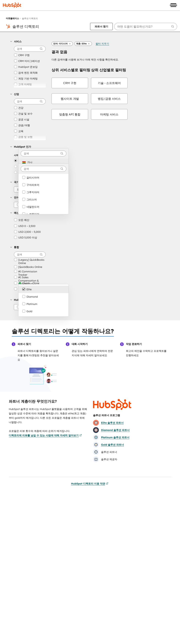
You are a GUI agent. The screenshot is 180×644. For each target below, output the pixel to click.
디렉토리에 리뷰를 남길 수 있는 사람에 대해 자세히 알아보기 (45, 435)
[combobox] (43, 153)
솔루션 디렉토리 (26, 26)
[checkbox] (70, 83)
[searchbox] (146, 26)
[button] (28, 41)
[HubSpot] (12, 5)
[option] (43, 162)
